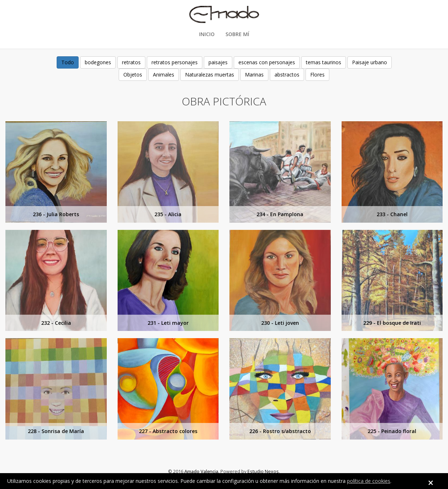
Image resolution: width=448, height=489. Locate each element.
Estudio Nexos (263, 471)
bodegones (98, 62)
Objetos (133, 75)
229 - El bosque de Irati (392, 323)
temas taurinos (324, 62)
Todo (68, 62)
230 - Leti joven (280, 323)
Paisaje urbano (370, 62)
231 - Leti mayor (168, 323)
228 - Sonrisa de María (56, 431)
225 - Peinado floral (392, 431)
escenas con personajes (267, 62)
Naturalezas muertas (210, 75)
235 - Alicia (168, 214)
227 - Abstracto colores (168, 431)
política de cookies (369, 481)
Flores (317, 75)
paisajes (218, 62)
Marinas (254, 75)
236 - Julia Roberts (56, 214)
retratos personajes (175, 62)
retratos (131, 62)
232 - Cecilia (56, 323)
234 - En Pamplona (280, 214)
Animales (164, 75)
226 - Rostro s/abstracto (280, 431)
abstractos (287, 75)
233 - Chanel (392, 214)
